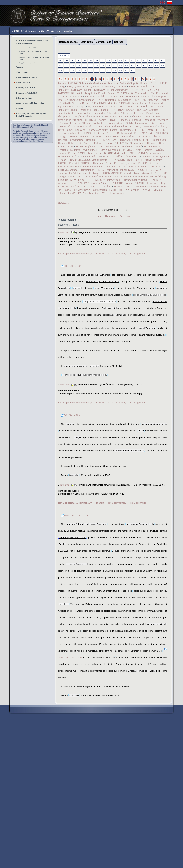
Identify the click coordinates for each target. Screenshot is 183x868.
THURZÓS (143, 136)
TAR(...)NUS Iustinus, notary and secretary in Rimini (97, 86)
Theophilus (64, 116)
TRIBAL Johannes (68, 170)
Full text (125, 216)
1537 (66, 71)
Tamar (144, 83)
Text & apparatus (137, 253)
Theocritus (113, 113)
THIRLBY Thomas (95, 120)
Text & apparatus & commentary (75, 253)
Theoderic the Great (133, 113)
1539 (78, 71)
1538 (72, 71)
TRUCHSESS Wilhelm (71, 180)
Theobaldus (99, 113)
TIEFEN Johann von (154, 140)
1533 (151, 66)
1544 (109, 71)
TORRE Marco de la (90, 153)
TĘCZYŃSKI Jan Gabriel (132, 106)
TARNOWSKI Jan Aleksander (111, 90)
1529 (127, 66)
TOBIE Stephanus (86, 146)
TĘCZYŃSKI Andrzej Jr (72, 106)
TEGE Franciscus (106, 100)
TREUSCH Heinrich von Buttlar (145, 166)
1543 (102, 71)
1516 (157, 61)
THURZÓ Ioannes (79, 136)
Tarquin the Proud (95, 93)
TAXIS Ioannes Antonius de (123, 96)
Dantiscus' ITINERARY (27, 93)
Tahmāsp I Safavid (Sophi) (123, 83)
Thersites (137, 116)
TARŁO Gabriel (138, 86)
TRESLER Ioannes (92, 166)
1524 (96, 66)
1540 (84, 71)
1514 (145, 61)
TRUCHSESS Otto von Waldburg (147, 176)
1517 (163, 61)
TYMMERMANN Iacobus (124, 190)
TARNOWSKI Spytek (70, 93)
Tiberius (157, 136)
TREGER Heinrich (92, 163)
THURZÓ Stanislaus (123, 136)
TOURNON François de (155, 156)
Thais (74, 110)
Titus (161, 143)
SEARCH (63, 203)
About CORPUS (23, 83)
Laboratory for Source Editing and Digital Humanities (31, 115)
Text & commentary (117, 253)
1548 (133, 71)
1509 (115, 61)
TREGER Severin (148, 163)
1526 (109, 66)
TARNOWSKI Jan (81, 90)
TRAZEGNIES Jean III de (124, 160)
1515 (151, 61)
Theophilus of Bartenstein (87, 116)
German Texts (103, 42)
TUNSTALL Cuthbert (99, 186)
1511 (127, 61)
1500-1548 (64, 56)
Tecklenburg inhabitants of (79, 100)
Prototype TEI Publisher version (30, 103)
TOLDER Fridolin (108, 146)
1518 (60, 66)
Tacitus (62, 83)
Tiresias (108, 143)
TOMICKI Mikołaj (110, 150)
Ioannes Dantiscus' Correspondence (33, 48)
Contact (20, 108)
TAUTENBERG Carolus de (132, 93)
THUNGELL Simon (93, 133)
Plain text (99, 253)
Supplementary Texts (28, 63)
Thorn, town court (97, 130)
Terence (165, 100)
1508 (109, 61)
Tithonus (152, 143)
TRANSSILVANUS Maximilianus (88, 160)
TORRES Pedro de (90, 156)
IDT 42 (64, 232)
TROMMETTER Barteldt (117, 173)
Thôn (152, 123)
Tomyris (148, 150)
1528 (121, 66)
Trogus (97, 173)
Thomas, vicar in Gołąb (119, 123)
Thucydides (126, 130)
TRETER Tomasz (115, 166)
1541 (90, 71)
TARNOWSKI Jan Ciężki (145, 90)
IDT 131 (65, 485)
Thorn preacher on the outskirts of (112, 126)
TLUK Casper (66, 146)
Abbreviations (22, 72)
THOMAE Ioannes (119, 120)
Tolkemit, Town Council (83, 150)
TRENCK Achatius (68, 166)
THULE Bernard (144, 130)
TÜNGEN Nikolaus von (71, 186)
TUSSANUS (142, 186)
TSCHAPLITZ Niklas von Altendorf (91, 183)
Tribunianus (87, 170)
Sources (19, 67)
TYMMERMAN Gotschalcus (90, 190)
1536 (60, 71)
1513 (139, 61)
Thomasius (141, 123)
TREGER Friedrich (69, 163)
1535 (163, 66)
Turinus (118, 186)
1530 (133, 66)
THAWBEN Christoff (122, 110)
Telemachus (124, 100)
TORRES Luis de (67, 156)
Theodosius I (153, 113)
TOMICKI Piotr (132, 150)
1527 (115, 66)
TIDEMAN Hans (107, 140)
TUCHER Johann (123, 183)
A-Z (60, 79)
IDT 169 (65, 385)
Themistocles (83, 113)
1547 (127, 71)
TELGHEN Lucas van (146, 100)
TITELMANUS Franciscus (129, 143)
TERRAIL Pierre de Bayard (75, 103)
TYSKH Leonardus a (112, 193)
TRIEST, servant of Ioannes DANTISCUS (120, 170)
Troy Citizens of (143, 173)
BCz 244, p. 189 (70, 415)
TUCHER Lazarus (146, 183)
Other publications (24, 98)
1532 (145, 66)
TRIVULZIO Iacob (80, 173)
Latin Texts (87, 42)
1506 (96, 61)
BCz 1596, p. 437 (71, 266)
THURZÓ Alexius (144, 133)
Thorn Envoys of (81, 126)
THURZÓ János (100, 136)
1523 (90, 66)
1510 (121, 61)
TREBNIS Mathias (152, 160)
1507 (102, 61)
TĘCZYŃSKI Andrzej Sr (102, 106)
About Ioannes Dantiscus (27, 77)
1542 (96, 71)
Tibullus (90, 140)
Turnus (128, 186)
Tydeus (67, 190)
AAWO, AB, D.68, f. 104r (75, 515)
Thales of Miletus (89, 110)
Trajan (63, 160)
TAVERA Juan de (159, 93)
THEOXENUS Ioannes (117, 116)
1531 (139, 66)
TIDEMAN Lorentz (129, 140)
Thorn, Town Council (145, 126)
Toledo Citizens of (131, 146)
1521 (78, 66)
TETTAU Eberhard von (133, 103)
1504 (84, 61)
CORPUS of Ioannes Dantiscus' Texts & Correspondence (32, 42)
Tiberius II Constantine (71, 140)
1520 (72, 66)
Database (110, 216)
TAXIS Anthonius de (71, 96)
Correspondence (68, 42)
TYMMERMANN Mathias (83, 193)
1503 (78, 61)
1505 (90, 61)
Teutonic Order (156, 103)
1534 (157, 66)
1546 (121, 71)
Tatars (110, 93)
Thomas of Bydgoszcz (155, 120)
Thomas (136, 120)
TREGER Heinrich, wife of (120, 163)
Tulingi (162, 183)
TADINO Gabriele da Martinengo (87, 83)
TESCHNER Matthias (105, 103)
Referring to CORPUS (26, 88)
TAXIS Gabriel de (95, 96)
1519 (66, 66)
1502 (72, 61)
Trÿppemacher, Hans (135, 180)
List (99, 216)
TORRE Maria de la (115, 153)
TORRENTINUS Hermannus (145, 153)
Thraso (114, 130)
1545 (115, 71)
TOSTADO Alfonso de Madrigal (121, 156)
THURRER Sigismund (119, 133)
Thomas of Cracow (70, 123)
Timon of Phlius (92, 143)
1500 (60, 61)
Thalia (104, 110)
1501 (66, 61)
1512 (133, 61)
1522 (84, 66)
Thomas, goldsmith (93, 123)
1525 (102, 66)
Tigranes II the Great (69, 143)
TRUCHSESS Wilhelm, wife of (104, 180)
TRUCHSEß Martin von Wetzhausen (105, 176)
